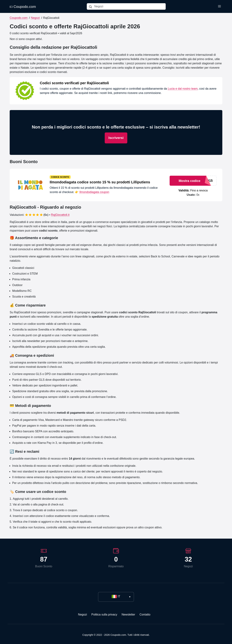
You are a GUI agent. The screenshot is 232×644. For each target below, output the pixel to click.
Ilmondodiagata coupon (94, 192)
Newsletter (128, 615)
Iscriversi (116, 138)
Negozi (35, 18)
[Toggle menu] (219, 6)
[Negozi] (130, 6)
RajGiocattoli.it (60, 215)
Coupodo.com (23, 7)
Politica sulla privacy (104, 615)
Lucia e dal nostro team (183, 89)
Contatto (145, 615)
